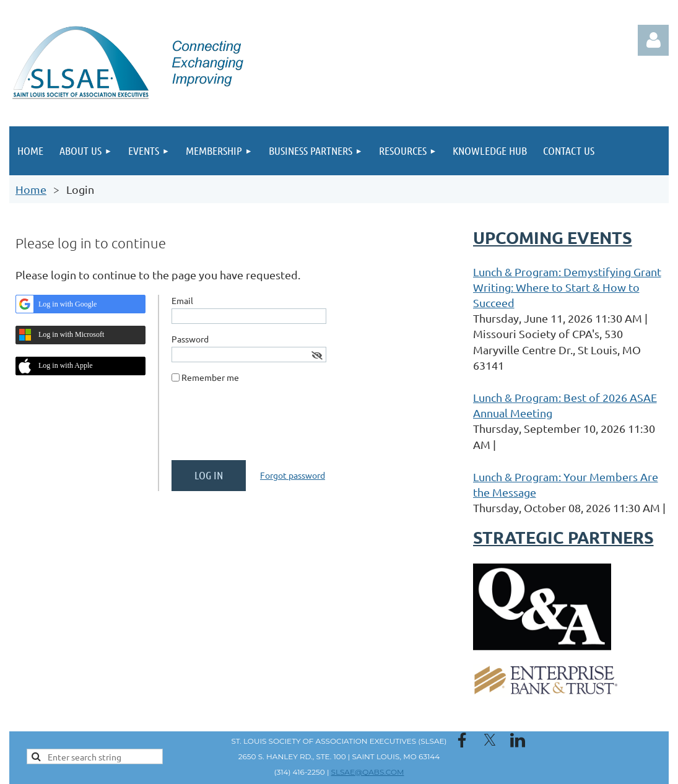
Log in (653, 40)
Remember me (210, 377)
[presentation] (266, 427)
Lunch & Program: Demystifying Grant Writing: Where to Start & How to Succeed (567, 287)
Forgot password (293, 475)
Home (31, 189)
